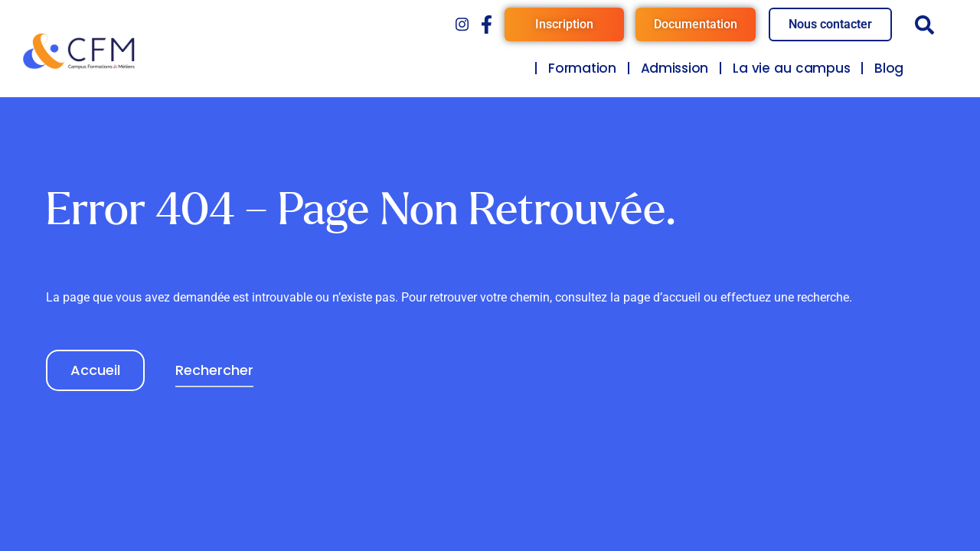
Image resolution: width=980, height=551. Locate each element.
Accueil (95, 370)
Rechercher (214, 370)
